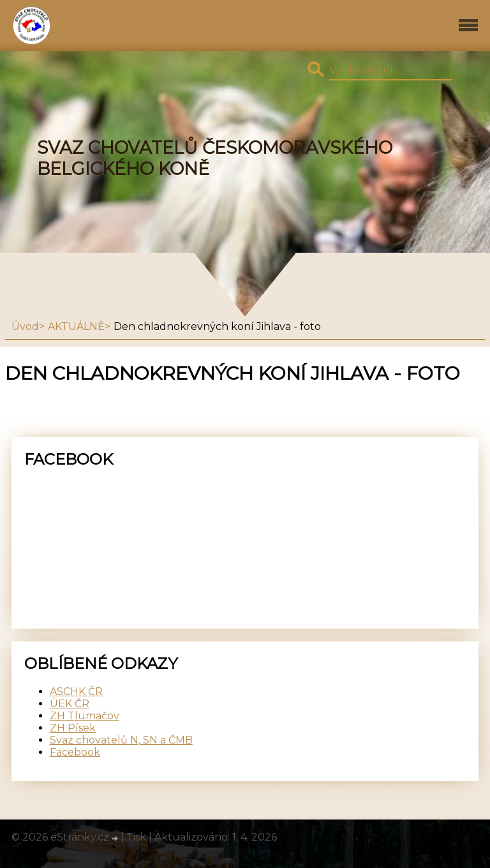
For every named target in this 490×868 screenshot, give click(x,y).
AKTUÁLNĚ (76, 326)
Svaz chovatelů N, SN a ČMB (121, 740)
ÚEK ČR (70, 704)
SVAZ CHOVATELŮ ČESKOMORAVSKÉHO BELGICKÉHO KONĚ (215, 158)
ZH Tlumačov (85, 716)
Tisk (136, 837)
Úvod (25, 326)
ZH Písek (73, 728)
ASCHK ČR (76, 692)
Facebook (75, 752)
